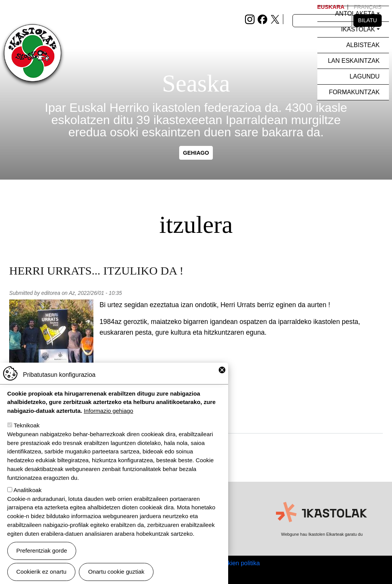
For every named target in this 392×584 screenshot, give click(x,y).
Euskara (331, 7)
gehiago (196, 153)
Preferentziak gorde (42, 555)
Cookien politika (238, 563)
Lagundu (364, 76)
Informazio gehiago (109, 415)
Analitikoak (27, 494)
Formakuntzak (354, 92)
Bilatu (367, 20)
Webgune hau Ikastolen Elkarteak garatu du (322, 534)
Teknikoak (27, 430)
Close (222, 374)
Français (368, 7)
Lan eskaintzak (354, 61)
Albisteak (363, 45)
